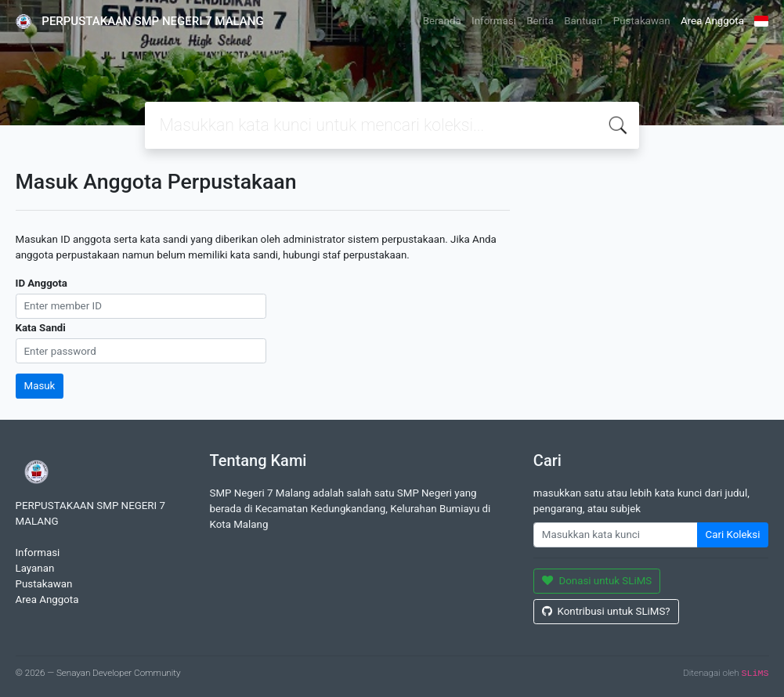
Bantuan (583, 21)
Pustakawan (642, 21)
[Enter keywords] (616, 535)
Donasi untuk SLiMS (597, 581)
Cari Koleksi (733, 534)
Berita (540, 21)
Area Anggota (712, 21)
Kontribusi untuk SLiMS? (606, 611)
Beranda (442, 21)
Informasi (494, 21)
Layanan (35, 568)
